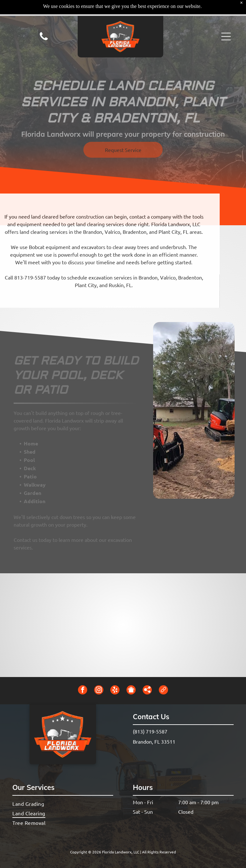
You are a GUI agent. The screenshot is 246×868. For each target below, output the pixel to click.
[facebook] (83, 691)
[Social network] (131, 691)
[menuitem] (63, 804)
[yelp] (115, 691)
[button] (226, 21)
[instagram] (99, 691)
